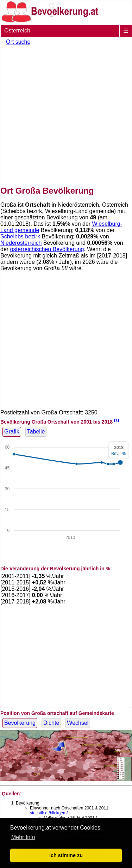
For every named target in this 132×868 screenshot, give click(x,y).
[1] (117, 420)
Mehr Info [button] (23, 837)
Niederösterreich (21, 243)
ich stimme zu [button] (66, 855)
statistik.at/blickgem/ (49, 813)
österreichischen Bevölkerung (47, 249)
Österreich (17, 31)
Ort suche (18, 42)
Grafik (12, 432)
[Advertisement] (66, 114)
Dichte (51, 723)
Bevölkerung (20, 723)
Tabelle (36, 432)
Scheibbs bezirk (20, 236)
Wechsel (78, 723)
